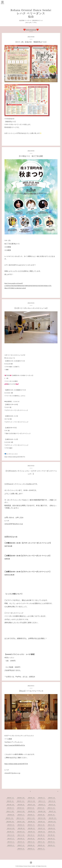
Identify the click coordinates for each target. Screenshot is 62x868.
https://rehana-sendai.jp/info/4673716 (16, 764)
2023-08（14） (10, 822)
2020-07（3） (21, 845)
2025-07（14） (32, 805)
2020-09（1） (11, 845)
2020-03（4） (21, 849)
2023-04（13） (52, 822)
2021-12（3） (11, 835)
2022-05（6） (11, 832)
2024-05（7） (21, 815)
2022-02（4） (42, 832)
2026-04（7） (42, 798)
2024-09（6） (32, 811)
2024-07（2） (53, 811)
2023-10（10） (42, 818)
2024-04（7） (31, 815)
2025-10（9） (52, 801)
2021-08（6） (52, 835)
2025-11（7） (42, 801)
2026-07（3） (11, 798)
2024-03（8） (41, 815)
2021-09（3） (41, 835)
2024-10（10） (21, 811)
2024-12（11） (52, 808)
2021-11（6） (21, 835)
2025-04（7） (11, 808)
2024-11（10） (10, 811)
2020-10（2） (52, 842)
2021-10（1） (31, 835)
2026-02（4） (11, 801)
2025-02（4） (31, 808)
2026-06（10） (21, 798)
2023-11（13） (31, 818)
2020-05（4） (41, 845)
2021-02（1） (11, 842)
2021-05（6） (31, 838)
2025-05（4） (52, 805)
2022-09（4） (22, 828)
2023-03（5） (11, 825)
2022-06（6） (52, 828)
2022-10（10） (11, 828)
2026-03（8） (52, 798)
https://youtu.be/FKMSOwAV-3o (15, 745)
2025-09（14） (11, 805)
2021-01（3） (21, 842)
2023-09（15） (53, 818)
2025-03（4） (21, 808)
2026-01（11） (21, 801)
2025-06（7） (42, 805)
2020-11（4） (41, 842)
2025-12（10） (32, 801)
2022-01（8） (52, 832)
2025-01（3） (41, 808)
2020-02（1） (31, 849)
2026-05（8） (32, 798)
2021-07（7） (11, 838)
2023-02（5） (21, 825)
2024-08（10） (42, 811)
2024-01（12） (10, 818)
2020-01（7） (41, 849)
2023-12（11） (21, 818)
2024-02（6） (52, 815)
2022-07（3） (42, 828)
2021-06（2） (21, 838)
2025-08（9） (21, 805)
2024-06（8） (11, 815)
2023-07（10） (21, 822)
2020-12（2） (31, 842)
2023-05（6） (42, 822)
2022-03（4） (32, 832)
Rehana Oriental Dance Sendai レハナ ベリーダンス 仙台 (31, 13)
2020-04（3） (52, 845)
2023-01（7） (31, 825)
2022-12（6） (41, 825)
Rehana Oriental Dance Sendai (27, 866)
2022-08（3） (32, 828)
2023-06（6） (32, 822)
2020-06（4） (31, 845)
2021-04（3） (41, 838)
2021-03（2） (52, 838)
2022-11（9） (52, 825)
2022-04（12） (21, 832)
